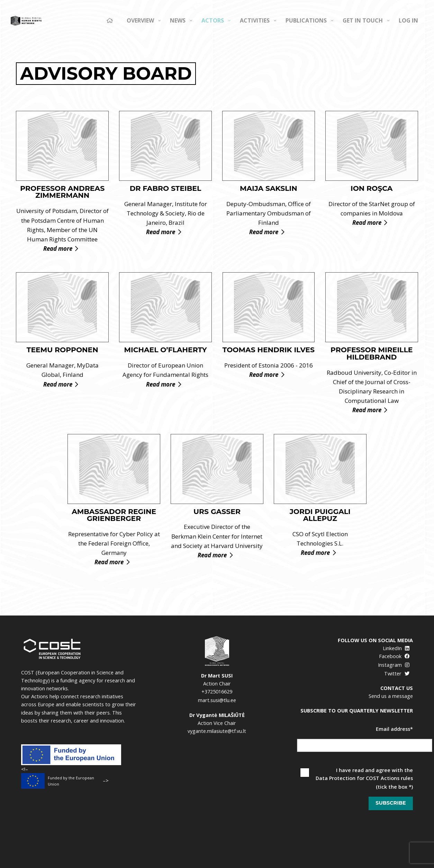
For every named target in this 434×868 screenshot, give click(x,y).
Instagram (394, 665)
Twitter (397, 674)
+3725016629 (217, 692)
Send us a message (391, 696)
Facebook (394, 656)
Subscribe (391, 803)
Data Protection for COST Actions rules (364, 778)
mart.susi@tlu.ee (217, 700)
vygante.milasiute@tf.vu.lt (217, 731)
